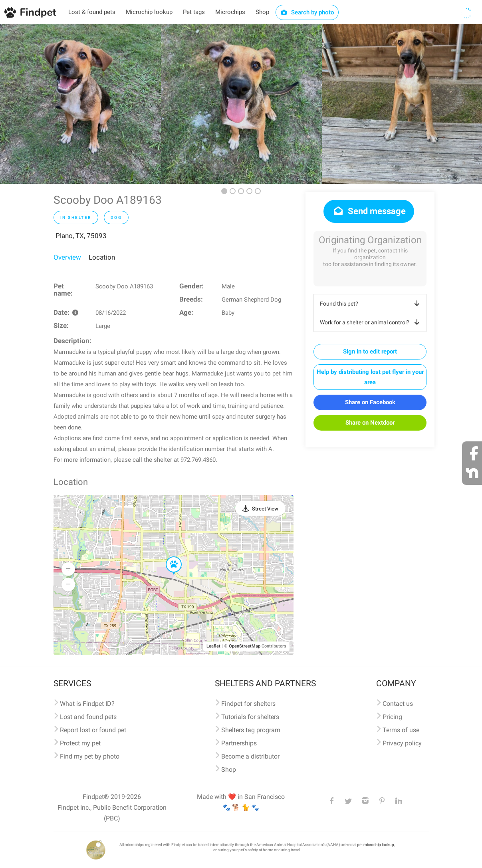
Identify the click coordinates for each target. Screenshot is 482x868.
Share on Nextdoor (370, 423)
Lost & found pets (92, 12)
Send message (369, 211)
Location (102, 257)
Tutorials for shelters (250, 717)
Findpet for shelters (248, 704)
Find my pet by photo (90, 756)
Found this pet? (371, 304)
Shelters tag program (251, 730)
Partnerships (239, 743)
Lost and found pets (88, 717)
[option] (80, 104)
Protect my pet (80, 743)
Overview (67, 257)
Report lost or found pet (93, 730)
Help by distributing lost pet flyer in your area (370, 377)
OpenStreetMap (245, 646)
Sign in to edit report (370, 352)
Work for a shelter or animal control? (371, 322)
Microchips (230, 12)
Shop (262, 12)
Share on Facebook (370, 402)
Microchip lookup (149, 12)
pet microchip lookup (376, 845)
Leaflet (213, 646)
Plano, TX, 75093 (81, 236)
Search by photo (307, 12)
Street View (265, 509)
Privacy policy (402, 743)
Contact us (398, 704)
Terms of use (401, 730)
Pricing (392, 717)
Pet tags (194, 12)
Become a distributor (250, 756)
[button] (168, 557)
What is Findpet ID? (87, 704)
